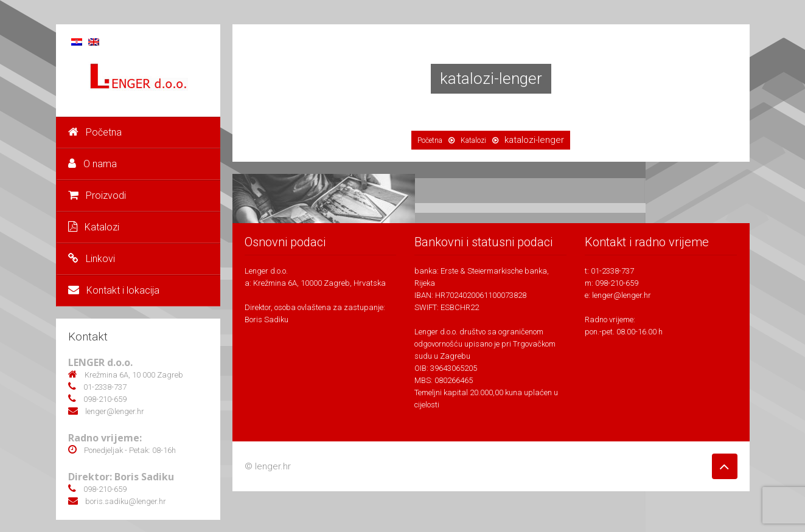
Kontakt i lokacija (114, 290)
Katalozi (94, 227)
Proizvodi (97, 195)
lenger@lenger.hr (622, 295)
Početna (95, 132)
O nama (92, 164)
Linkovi (92, 259)
